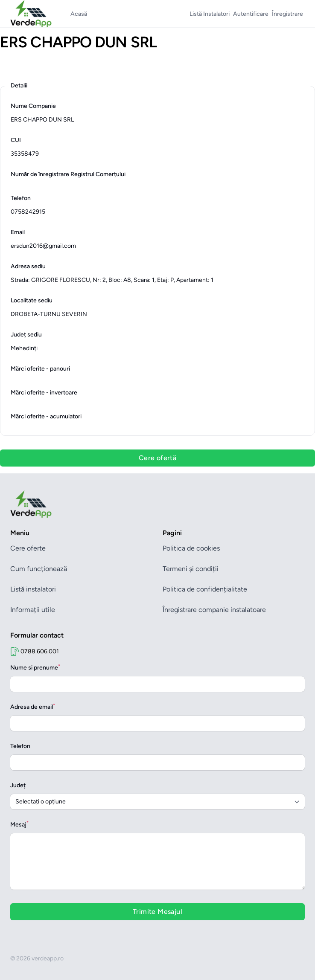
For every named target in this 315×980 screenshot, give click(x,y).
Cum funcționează (39, 569)
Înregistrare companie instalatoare (214, 610)
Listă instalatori (33, 589)
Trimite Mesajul (157, 912)
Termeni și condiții (191, 569)
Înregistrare (287, 14)
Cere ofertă (157, 458)
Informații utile (33, 610)
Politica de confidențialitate (205, 589)
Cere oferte (28, 548)
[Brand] (157, 504)
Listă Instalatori (210, 14)
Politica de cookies (191, 548)
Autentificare (251, 14)
